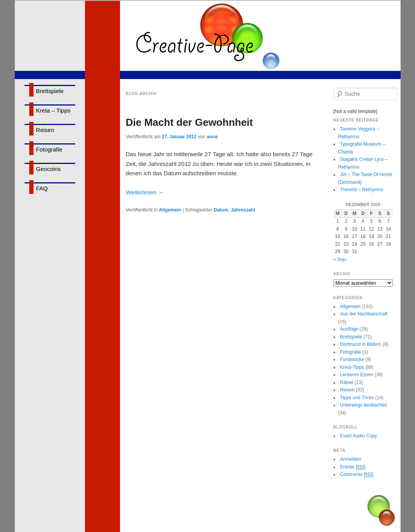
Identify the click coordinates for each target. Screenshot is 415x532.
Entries (353, 467)
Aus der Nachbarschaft (364, 314)
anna (212, 137)
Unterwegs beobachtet (364, 405)
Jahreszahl (243, 210)
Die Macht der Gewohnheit (190, 122)
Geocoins (48, 169)
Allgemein (170, 210)
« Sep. (340, 259)
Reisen (45, 130)
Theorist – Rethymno (362, 190)
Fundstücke (352, 359)
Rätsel (347, 382)
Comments (357, 475)
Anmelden (351, 459)
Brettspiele (50, 91)
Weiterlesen (145, 192)
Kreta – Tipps (53, 110)
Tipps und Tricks (357, 398)
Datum (221, 210)
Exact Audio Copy (359, 436)
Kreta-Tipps (352, 367)
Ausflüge (349, 329)
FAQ (42, 188)
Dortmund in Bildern (361, 344)
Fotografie (49, 149)
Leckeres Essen (357, 375)
